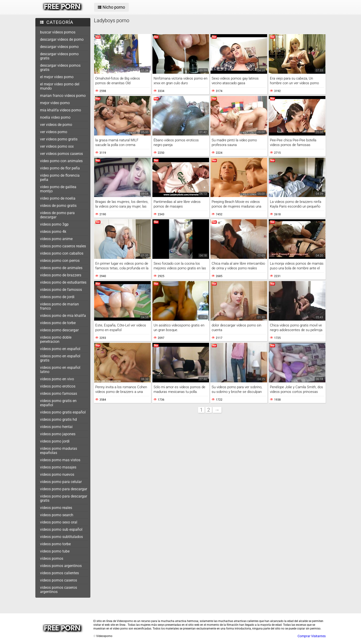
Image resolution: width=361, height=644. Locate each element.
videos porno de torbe (58, 323)
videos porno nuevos (57, 474)
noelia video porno (55, 117)
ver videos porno (54, 132)
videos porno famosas (59, 393)
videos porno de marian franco (59, 306)
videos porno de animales (61, 268)
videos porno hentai (56, 427)
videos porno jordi (55, 441)
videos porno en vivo (57, 379)
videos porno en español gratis (60, 358)
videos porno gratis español (63, 412)
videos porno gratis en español (58, 403)
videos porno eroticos (58, 386)
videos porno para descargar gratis (64, 498)
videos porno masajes (58, 467)
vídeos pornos (52, 558)
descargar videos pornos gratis (60, 68)
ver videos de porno (56, 125)
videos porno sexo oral (59, 522)
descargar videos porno (59, 47)
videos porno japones (58, 434)
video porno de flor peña (60, 168)
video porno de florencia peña (60, 177)
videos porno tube (55, 551)
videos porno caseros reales (63, 246)
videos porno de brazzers (61, 275)
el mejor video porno (57, 77)
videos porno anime (56, 239)
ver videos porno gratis (59, 139)
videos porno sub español (61, 529)
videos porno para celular (61, 482)
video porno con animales (61, 161)
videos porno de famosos (61, 290)
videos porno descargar (59, 330)
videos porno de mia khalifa (63, 316)
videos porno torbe (55, 544)
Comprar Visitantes (312, 636)
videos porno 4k (53, 232)
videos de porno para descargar (57, 215)
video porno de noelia (58, 198)
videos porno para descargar (64, 489)
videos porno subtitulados (61, 537)
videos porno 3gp (54, 224)
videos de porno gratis (58, 206)
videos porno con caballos (62, 253)
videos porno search (57, 515)
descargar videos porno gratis (59, 56)
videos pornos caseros (59, 580)
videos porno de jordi (57, 297)
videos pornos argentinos (61, 566)
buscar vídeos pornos (58, 32)
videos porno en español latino (60, 370)
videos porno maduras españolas (59, 451)
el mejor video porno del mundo (60, 86)
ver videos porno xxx (57, 146)
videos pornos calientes (59, 573)
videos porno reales (56, 508)
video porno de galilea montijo (58, 189)
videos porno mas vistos (60, 460)
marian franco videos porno (63, 96)
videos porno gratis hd (58, 419)
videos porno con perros (60, 261)
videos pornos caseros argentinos (59, 590)
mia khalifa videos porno (61, 110)
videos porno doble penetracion (56, 339)
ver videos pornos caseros (61, 154)
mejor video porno (55, 103)
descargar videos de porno (62, 39)
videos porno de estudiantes (63, 282)
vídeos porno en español (60, 349)
